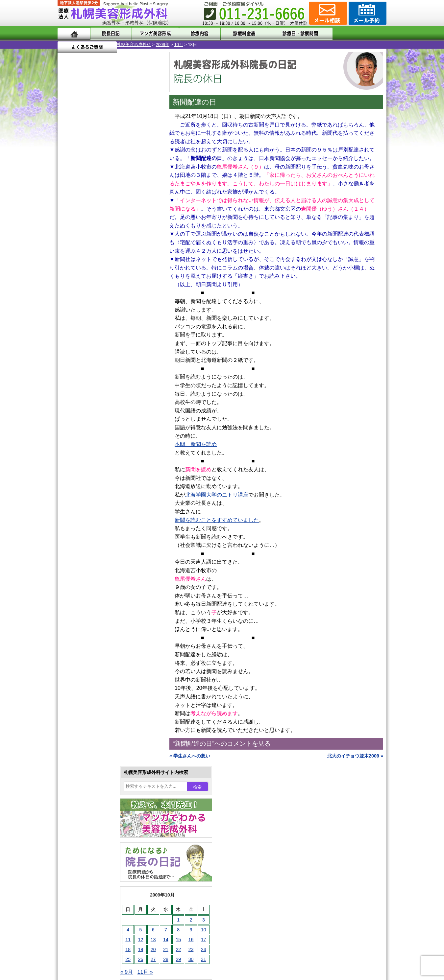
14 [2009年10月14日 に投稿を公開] (107, 226)
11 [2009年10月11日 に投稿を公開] (69, 226)
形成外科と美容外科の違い (98, 815)
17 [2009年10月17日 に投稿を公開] (144, 226)
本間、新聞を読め (196, 444)
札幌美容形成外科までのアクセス (105, 827)
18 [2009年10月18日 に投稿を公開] (69, 236)
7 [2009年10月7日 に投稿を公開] (107, 216)
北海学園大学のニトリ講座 (217, 495)
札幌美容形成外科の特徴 (96, 803)
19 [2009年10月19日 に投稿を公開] (82, 236)
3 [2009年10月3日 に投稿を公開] (144, 206)
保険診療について (89, 851)
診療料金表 (238, 34)
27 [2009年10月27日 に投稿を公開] (94, 245)
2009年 (103, 45)
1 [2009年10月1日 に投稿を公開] (119, 206)
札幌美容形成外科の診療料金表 (103, 839)
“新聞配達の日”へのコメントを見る (222, 744)
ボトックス (91, 755)
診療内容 (196, 34)
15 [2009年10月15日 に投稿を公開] (119, 226)
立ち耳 (86, 649)
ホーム (74, 34)
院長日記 (110, 34)
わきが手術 (103, 625)
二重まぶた (91, 601)
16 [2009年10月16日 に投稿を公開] (132, 226)
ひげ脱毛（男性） (98, 684)
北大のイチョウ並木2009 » (355, 756)
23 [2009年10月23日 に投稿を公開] (132, 236)
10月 (120, 45)
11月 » (86, 258)
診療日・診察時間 (294, 34)
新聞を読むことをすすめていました (217, 520)
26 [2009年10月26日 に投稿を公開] (82, 245)
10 (103, 295)
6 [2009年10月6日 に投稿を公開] (94, 216)
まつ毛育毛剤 (93, 708)
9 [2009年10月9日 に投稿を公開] (132, 216)
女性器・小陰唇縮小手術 (105, 590)
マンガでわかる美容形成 (153, 34)
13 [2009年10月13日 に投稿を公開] (94, 226)
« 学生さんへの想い (190, 756)
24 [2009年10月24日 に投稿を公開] (144, 236)
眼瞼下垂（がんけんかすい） (110, 566)
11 (109, 295)
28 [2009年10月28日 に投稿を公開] (107, 245)
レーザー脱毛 (93, 661)
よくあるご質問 (357, 34)
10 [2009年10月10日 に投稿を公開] (144, 216)
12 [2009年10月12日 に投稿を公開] (82, 226)
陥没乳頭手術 (93, 578)
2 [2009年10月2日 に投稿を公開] (132, 206)
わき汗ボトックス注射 (103, 637)
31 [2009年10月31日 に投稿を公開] (144, 245)
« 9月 (67, 258)
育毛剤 (86, 696)
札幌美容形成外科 (75, 45)
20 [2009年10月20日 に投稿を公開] (94, 236)
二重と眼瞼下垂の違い (93, 613)
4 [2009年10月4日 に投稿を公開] (69, 216)
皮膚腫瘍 (89, 732)
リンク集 (80, 874)
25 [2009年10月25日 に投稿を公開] (69, 245)
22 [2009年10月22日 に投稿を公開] (119, 236)
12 (116, 295)
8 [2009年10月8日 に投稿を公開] (119, 216)
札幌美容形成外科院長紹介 (98, 862)
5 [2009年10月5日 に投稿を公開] (82, 216)
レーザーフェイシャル (103, 672)
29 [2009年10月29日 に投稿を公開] (119, 245)
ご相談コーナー (327, 13)
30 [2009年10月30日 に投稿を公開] (132, 245)
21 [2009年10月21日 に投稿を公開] (107, 236)
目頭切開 (89, 743)
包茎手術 (89, 720)
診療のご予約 (367, 13)
